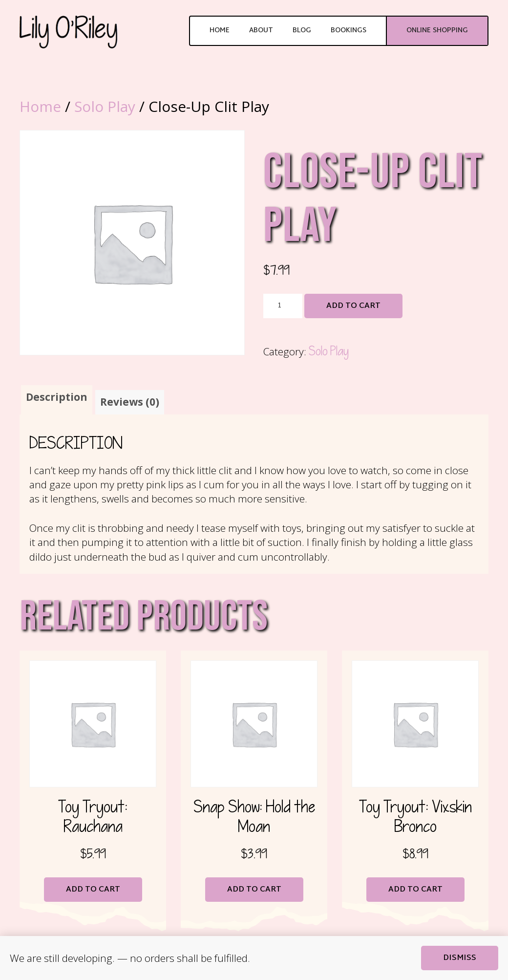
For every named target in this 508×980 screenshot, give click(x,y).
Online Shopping (437, 31)
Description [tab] (57, 397)
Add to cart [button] (93, 890)
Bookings (349, 31)
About (261, 31)
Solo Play (105, 106)
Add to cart (353, 306)
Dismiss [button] (460, 958)
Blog (302, 31)
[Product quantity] (283, 306)
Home (220, 31)
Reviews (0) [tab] (130, 402)
